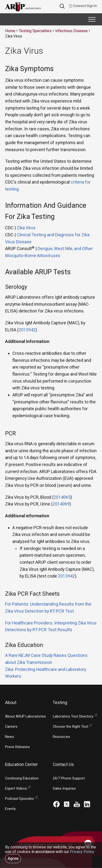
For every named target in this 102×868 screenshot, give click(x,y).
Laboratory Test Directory (73, 716)
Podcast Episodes (20, 799)
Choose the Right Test (71, 727)
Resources (61, 737)
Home (10, 31)
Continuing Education (22, 778)
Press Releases (17, 747)
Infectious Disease (71, 31)
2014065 (62, 497)
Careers (11, 727)
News (10, 737)
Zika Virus (26, 228)
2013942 (27, 330)
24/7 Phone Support (69, 778)
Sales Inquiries (64, 789)
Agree (13, 858)
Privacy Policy (82, 852)
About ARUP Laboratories (25, 716)
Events (10, 809)
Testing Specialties (35, 31)
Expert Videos (16, 789)
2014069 (61, 504)
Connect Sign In (83, 6)
